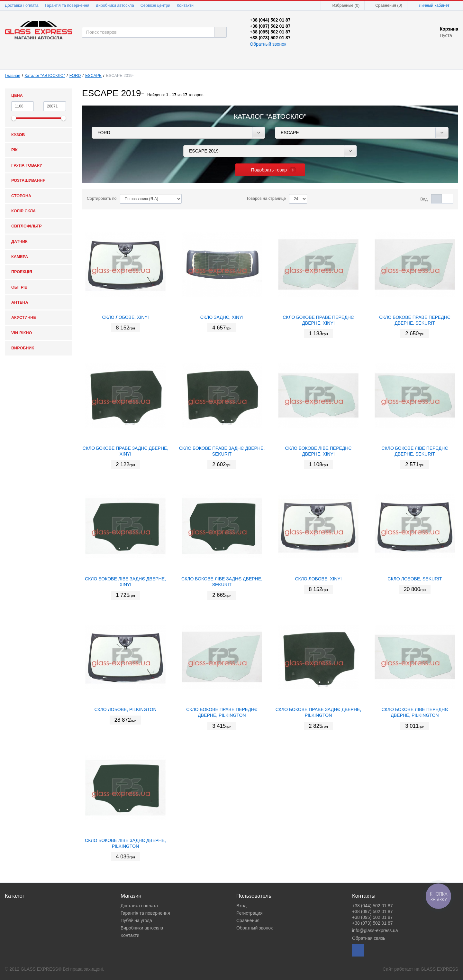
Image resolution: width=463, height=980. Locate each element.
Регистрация (250, 913)
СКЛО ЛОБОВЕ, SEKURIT (415, 579)
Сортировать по (102, 199)
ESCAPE (93, 76)
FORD (75, 76)
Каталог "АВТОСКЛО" (45, 76)
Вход (241, 906)
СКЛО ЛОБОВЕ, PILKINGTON (125, 709)
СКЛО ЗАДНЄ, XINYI (222, 317)
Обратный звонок (268, 44)
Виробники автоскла (115, 5)
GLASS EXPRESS (439, 969)
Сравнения (248, 920)
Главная (13, 76)
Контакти (185, 5)
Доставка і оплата (22, 5)
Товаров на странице (266, 199)
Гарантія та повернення (67, 5)
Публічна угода (136, 920)
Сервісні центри (155, 5)
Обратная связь (369, 938)
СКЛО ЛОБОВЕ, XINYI (125, 317)
